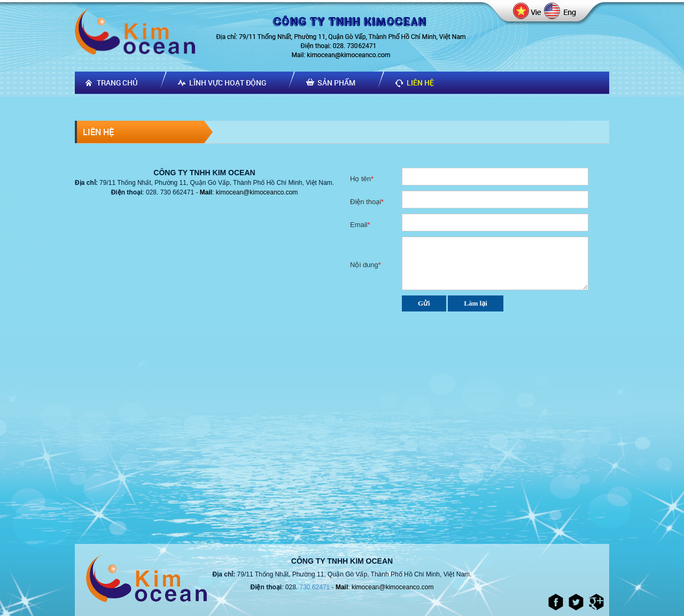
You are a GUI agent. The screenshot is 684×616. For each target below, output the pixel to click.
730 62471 (315, 587)
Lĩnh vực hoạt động (228, 83)
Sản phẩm (336, 83)
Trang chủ (117, 83)
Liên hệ (420, 83)
